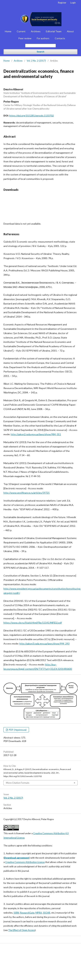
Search (40, 52)
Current (21, 31)
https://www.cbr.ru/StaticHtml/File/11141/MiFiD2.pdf (33, 623)
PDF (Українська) (17, 730)
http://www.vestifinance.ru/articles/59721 (27, 493)
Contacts (60, 38)
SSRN (16, 913)
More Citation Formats (18, 783)
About (70, 31)
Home (8, 31)
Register (62, 3)
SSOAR (47, 913)
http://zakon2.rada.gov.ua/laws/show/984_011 (36, 434)
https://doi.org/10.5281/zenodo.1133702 (32, 116)
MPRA (39, 913)
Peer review (25, 38)
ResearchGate (27, 913)
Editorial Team (54, 31)
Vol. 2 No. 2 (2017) (36, 61)
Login (73, 3)
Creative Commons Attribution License (25, 862)
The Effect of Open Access (22, 930)
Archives (36, 31)
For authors (43, 38)
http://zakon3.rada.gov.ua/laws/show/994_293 (44, 644)
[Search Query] (40, 46)
